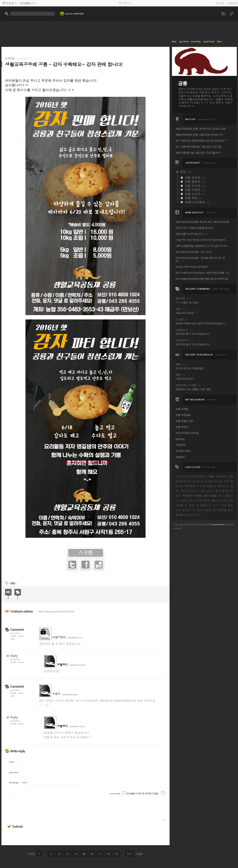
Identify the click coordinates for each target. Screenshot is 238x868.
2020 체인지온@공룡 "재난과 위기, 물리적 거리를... (203, 222)
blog (174, 41)
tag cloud (184, 41)
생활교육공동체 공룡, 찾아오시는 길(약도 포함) (201, 129)
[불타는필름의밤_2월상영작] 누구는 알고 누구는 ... (203, 246)
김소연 (180, 515)
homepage (14, 782)
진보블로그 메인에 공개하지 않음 (143, 794)
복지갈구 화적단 (192, 496)
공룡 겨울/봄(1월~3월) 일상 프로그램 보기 (198, 153)
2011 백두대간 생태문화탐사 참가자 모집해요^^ (201, 141)
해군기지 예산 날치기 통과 (205, 491)
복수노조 (190, 486)
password (14, 772)
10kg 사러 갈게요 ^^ (186, 313)
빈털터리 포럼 (224, 476)
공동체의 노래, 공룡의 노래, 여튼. (194, 389)
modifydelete (17, 636)
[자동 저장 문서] (184, 379)
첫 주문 (197, 510)
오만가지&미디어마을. (188, 433)
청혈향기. (181, 457)
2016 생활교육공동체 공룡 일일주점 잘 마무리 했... (203, 279)
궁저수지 (196, 515)
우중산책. (181, 445)
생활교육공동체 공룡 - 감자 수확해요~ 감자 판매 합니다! (64, 64)
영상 (187, 515)
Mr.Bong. (180, 439)
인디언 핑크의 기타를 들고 (190, 368)
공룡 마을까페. (183, 415)
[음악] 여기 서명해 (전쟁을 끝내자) (194, 228)
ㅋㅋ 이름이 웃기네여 (187, 303)
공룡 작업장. (182, 427)
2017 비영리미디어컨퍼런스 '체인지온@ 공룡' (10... (203, 273)
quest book (209, 41)
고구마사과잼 (204, 486)
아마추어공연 (202, 500)
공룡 (183, 83)
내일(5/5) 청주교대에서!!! (191, 476)
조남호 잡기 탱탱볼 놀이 (218, 510)
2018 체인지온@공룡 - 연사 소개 (193, 252)
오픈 (178, 510)
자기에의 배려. (183, 451)
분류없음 (10, 58)
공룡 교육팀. (182, 409)
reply (13, 639)
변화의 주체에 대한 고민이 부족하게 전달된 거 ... (202, 323)
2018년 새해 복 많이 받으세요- (192, 267)
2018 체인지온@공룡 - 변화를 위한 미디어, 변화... (200, 259)
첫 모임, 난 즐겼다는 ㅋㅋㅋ (202, 505)
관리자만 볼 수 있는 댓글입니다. (193, 334)
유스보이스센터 (214, 481)
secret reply (115, 794)
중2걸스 (187, 510)
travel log (196, 41)
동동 (191, 500)
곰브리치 (198, 481)
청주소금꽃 (210, 496)
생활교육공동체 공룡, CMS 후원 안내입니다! (199, 135)
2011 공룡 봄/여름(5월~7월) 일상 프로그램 (198, 147)
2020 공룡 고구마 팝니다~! (190, 234)
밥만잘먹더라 (183, 481)
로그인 (220, 3)
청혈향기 (62, 664)
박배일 (183, 500)
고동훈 (184, 491)
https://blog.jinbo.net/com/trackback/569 (56, 611)
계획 (211, 476)
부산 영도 (227, 505)
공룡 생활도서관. (185, 421)
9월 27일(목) (219, 500)
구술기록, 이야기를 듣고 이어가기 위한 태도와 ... (202, 240)
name (12, 762)
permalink (15, 633)
